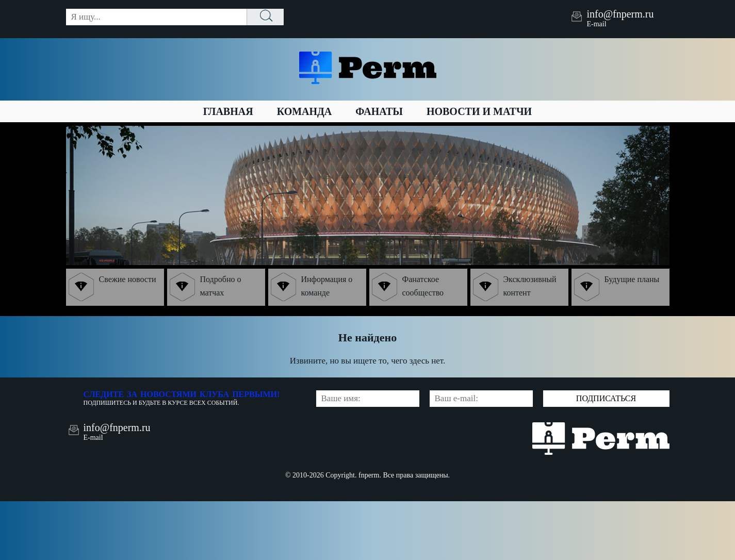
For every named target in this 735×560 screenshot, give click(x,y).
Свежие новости (112, 287)
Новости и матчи (479, 111)
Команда (305, 111)
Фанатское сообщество (408, 287)
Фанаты (379, 111)
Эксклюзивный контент (515, 287)
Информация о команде (312, 287)
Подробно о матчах (206, 287)
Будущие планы (617, 287)
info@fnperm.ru (620, 14)
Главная (228, 111)
